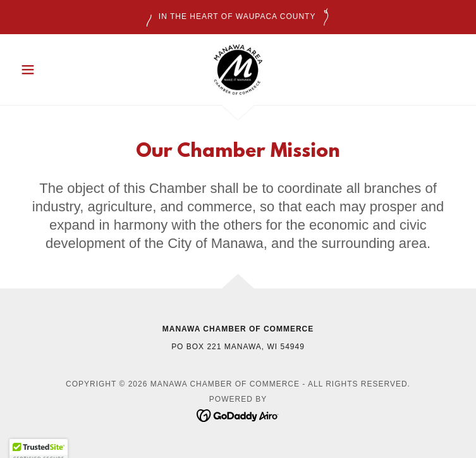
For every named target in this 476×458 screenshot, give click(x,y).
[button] (49, 70)
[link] (238, 70)
